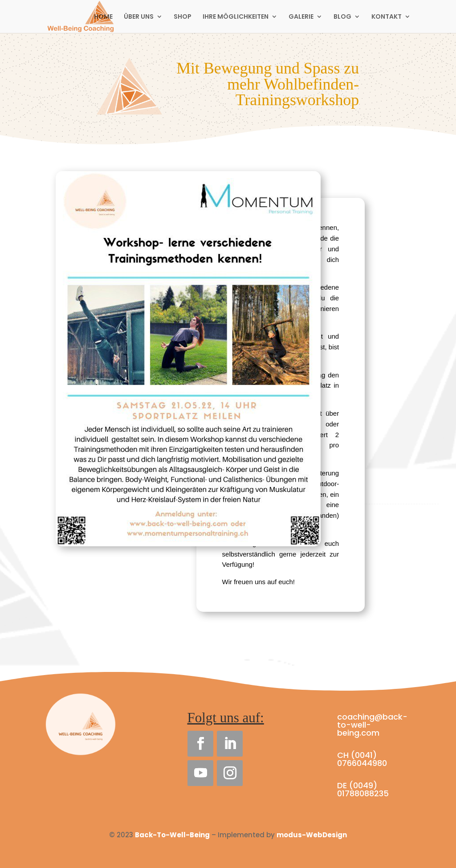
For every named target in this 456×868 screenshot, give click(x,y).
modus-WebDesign (312, 835)
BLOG (342, 17)
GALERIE (301, 17)
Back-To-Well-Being (172, 835)
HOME (103, 17)
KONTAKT (387, 17)
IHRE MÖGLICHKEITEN (236, 17)
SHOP (183, 17)
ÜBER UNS (139, 17)
